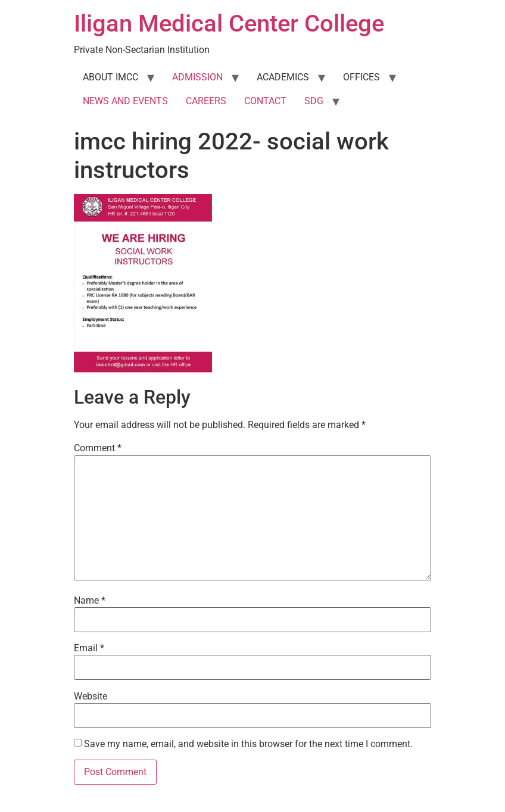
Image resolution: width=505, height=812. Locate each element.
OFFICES (361, 77)
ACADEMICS (283, 77)
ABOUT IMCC (110, 77)
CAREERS (206, 101)
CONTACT (265, 101)
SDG (314, 101)
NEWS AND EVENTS (125, 101)
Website (91, 697)
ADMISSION (197, 77)
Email (89, 648)
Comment (98, 448)
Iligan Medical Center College (229, 24)
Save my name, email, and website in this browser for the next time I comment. (248, 744)
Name (90, 601)
